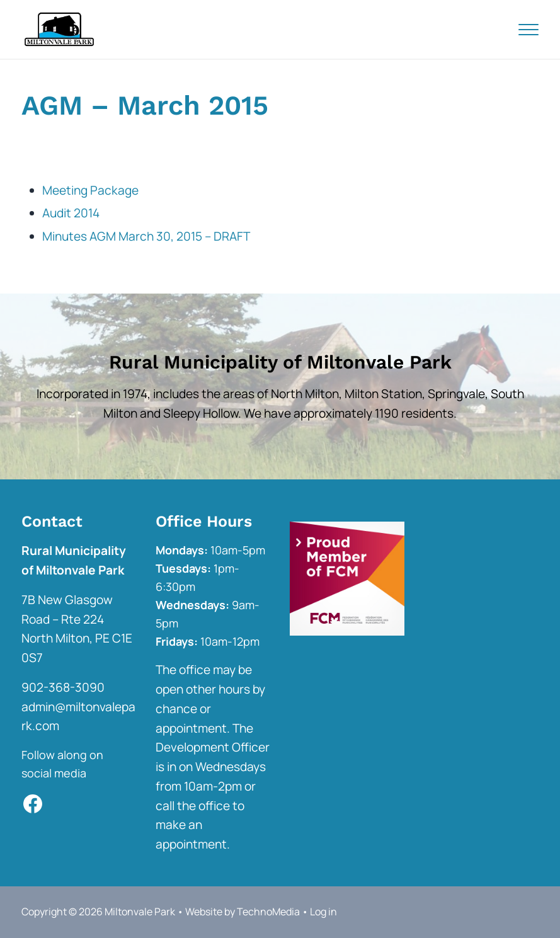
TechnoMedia (268, 912)
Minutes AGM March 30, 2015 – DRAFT (146, 236)
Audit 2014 (71, 213)
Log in (323, 912)
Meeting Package (90, 190)
